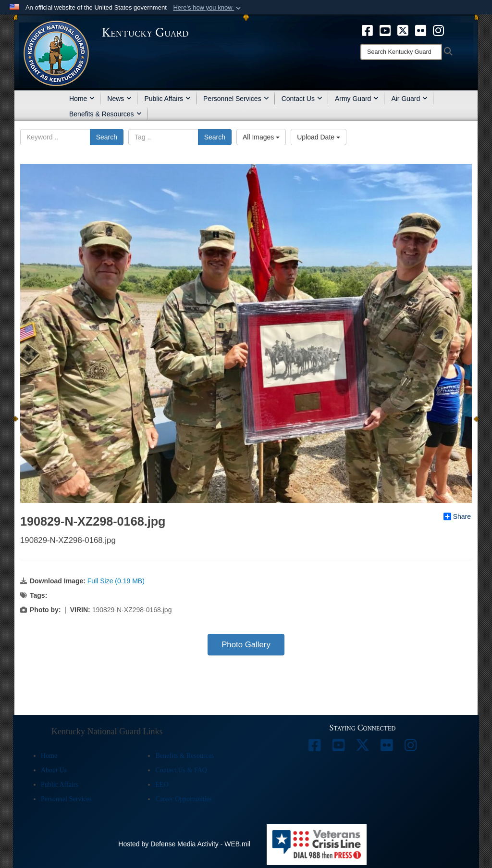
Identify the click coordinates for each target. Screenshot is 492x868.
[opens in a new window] (367, 30)
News (119, 99)
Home (82, 99)
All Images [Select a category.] (261, 137)
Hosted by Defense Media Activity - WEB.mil (184, 844)
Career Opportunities (184, 799)
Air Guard (409, 99)
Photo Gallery (246, 645)
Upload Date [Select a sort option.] (319, 137)
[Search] (401, 52)
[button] (208, 8)
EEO (162, 785)
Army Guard (357, 99)
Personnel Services (236, 99)
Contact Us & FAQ (181, 770)
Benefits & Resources (105, 114)
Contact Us (302, 99)
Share (457, 516)
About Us (54, 770)
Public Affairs (167, 99)
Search (107, 137)
